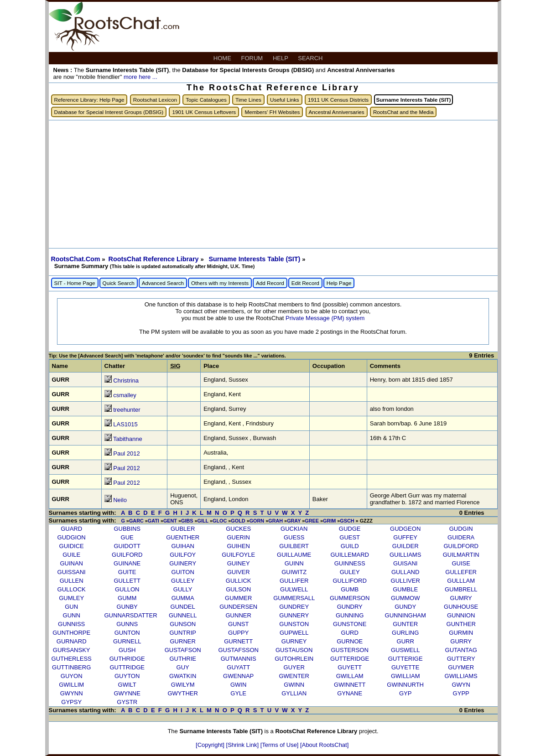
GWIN (238, 685)
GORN (257, 521)
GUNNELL (183, 615)
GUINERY (183, 563)
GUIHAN (183, 546)
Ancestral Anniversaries (337, 112)
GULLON (127, 589)
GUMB (350, 589)
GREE (312, 521)
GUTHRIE (183, 659)
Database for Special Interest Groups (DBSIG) (109, 112)
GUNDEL (183, 607)
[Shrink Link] (243, 745)
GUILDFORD (461, 546)
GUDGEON (405, 529)
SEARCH (311, 58)
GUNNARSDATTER (131, 615)
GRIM (329, 521)
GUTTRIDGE (127, 667)
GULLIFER (294, 581)
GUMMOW (406, 598)
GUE (127, 537)
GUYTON (127, 676)
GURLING (405, 633)
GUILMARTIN (461, 555)
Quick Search (119, 283)
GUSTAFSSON (238, 650)
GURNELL (127, 641)
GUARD (71, 529)
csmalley (125, 395)
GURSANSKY (72, 650)
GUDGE (350, 529)
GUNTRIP (183, 633)
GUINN (294, 563)
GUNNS (127, 624)
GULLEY (183, 581)
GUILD (350, 546)
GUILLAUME (294, 555)
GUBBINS (127, 529)
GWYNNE (127, 693)
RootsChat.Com (76, 259)
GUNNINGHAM (406, 615)
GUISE (461, 563)
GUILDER (406, 546)
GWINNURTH (405, 685)
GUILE (71, 555)
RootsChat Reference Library (155, 259)
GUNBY (127, 607)
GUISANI (405, 563)
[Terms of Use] (280, 745)
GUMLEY (71, 598)
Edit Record (305, 283)
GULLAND (405, 572)
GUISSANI (72, 572)
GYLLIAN (294, 693)
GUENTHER (183, 537)
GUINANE (127, 563)
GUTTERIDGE (350, 659)
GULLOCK (72, 589)
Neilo (120, 500)
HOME (223, 58)
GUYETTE (405, 667)
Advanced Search (163, 283)
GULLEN (72, 581)
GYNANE (350, 693)
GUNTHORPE (71, 633)
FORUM (253, 58)
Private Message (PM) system (325, 318)
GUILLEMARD (350, 555)
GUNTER (405, 624)
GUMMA (183, 598)
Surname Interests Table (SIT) (255, 259)
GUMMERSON (350, 598)
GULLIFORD (349, 581)
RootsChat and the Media (403, 112)
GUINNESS (350, 563)
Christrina (126, 381)
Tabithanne (128, 439)
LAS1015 (125, 424)
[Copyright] (211, 745)
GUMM (127, 598)
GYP (405, 693)
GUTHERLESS (72, 659)
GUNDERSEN (238, 607)
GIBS (187, 521)
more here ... (140, 77)
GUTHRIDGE (127, 659)
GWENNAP (238, 676)
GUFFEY (405, 537)
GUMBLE (405, 589)
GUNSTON (294, 624)
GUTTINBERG (71, 667)
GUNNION (461, 615)
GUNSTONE (350, 624)
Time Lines (248, 100)
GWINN (294, 685)
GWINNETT (350, 685)
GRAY (294, 521)
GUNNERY (294, 615)
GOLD (238, 521)
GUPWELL (294, 633)
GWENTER (294, 676)
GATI (153, 521)
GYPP (461, 693)
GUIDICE (72, 546)
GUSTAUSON (294, 650)
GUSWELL (406, 650)
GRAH (276, 521)
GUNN (72, 615)
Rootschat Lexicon (155, 100)
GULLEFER (461, 572)
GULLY (183, 589)
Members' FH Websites (272, 112)
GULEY (350, 572)
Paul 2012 (127, 453)
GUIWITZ (294, 572)
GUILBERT (294, 546)
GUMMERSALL (294, 598)
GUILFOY (183, 555)
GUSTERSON (350, 650)
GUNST (239, 624)
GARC (136, 521)
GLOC (220, 521)
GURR (406, 641)
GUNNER (239, 615)
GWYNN (72, 693)
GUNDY (405, 607)
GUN (71, 607)
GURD (350, 633)
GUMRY (461, 598)
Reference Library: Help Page (89, 100)
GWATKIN (183, 676)
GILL (203, 521)
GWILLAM (350, 676)
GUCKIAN (294, 529)
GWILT (127, 685)
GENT (170, 521)
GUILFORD (127, 555)
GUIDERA (461, 537)
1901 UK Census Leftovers (204, 112)
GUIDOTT (127, 546)
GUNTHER (461, 624)
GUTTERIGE (406, 659)
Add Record (270, 283)
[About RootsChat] (324, 745)
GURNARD (72, 641)
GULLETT (127, 581)
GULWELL (294, 589)
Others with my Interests (220, 283)
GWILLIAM (406, 676)
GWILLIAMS (461, 676)
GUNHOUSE (461, 607)
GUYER (294, 667)
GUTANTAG (461, 650)
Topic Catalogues (206, 100)
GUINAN (71, 563)
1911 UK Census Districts (338, 100)
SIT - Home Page (75, 283)
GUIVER (239, 572)
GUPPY (239, 633)
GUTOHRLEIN (294, 659)
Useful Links (285, 100)
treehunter (127, 410)
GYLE (238, 693)
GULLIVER (406, 581)
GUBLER (183, 529)
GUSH (127, 650)
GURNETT (238, 641)
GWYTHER (182, 693)
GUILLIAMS (405, 555)
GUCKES (238, 529)
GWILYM (183, 685)
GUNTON (127, 633)
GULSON (238, 589)
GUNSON (183, 624)
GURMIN (461, 633)
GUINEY (239, 563)
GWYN (461, 685)
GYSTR (127, 702)
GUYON (72, 676)
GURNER (183, 641)
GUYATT (238, 667)
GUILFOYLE (238, 555)
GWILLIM (71, 685)
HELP (281, 58)
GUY (183, 667)
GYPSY (71, 702)
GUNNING (350, 615)
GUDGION (72, 537)
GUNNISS (71, 624)
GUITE (127, 572)
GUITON (183, 572)
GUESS (294, 537)
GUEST (350, 537)
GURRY (461, 641)
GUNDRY (350, 607)
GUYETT (350, 667)
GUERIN (238, 537)
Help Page (339, 283)
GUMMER (238, 598)
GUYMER (461, 667)
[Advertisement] (273, 184)
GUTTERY (461, 659)
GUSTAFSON (183, 650)
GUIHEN (238, 546)
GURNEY (294, 641)
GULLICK (239, 581)
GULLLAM (461, 581)
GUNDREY (294, 607)
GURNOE (350, 641)
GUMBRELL (461, 589)
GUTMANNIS (239, 659)
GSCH (347, 521)
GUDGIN (461, 529)
